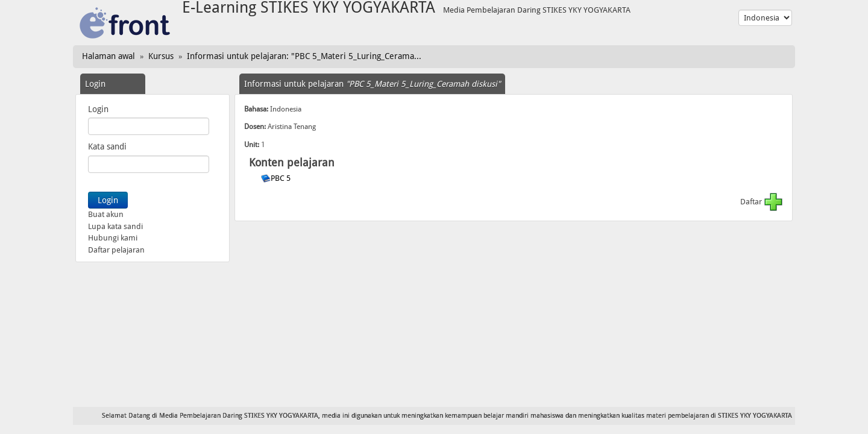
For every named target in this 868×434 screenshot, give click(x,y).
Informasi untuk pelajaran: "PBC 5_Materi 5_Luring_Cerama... (304, 56)
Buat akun (106, 214)
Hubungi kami (113, 238)
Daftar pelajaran (116, 250)
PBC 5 (281, 178)
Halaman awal (108, 56)
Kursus (161, 56)
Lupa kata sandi (115, 226)
